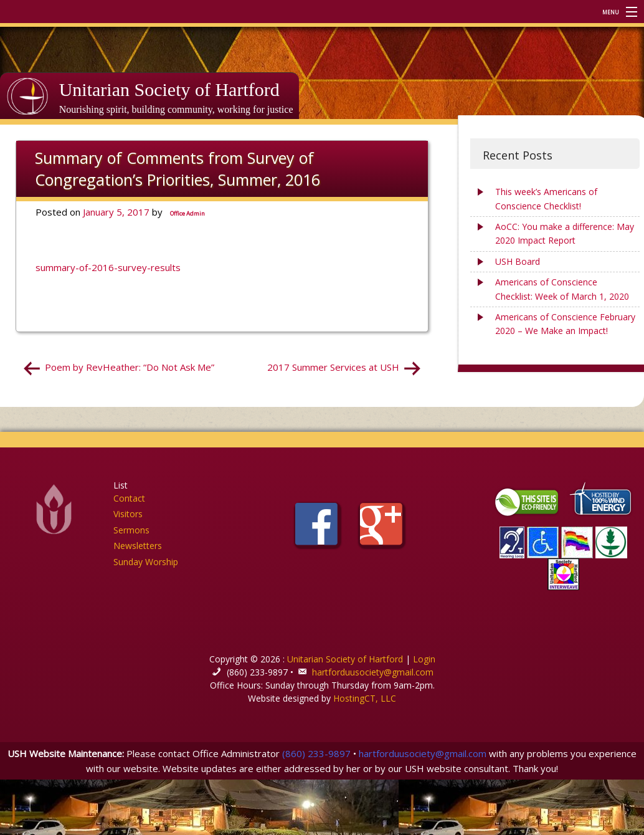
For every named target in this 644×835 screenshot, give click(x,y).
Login (424, 659)
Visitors (128, 514)
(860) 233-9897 (316, 753)
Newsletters (138, 546)
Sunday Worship (146, 562)
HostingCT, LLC (365, 698)
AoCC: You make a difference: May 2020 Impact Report (565, 233)
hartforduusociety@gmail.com (373, 672)
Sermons (131, 530)
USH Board (518, 261)
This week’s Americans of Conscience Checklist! (546, 198)
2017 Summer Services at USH (333, 367)
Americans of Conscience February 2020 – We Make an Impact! (565, 324)
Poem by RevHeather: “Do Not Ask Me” (130, 367)
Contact (129, 498)
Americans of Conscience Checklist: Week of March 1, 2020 (562, 289)
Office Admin (187, 213)
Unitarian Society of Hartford (169, 89)
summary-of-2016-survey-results (108, 267)
